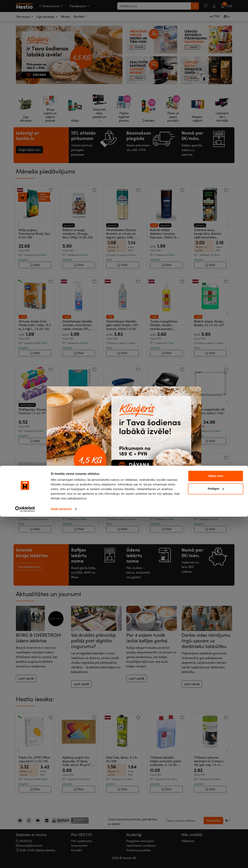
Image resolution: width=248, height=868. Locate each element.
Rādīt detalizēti (61, 860)
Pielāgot (216, 840)
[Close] (198, 389)
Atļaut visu (216, 827)
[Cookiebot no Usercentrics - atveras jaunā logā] (25, 860)
